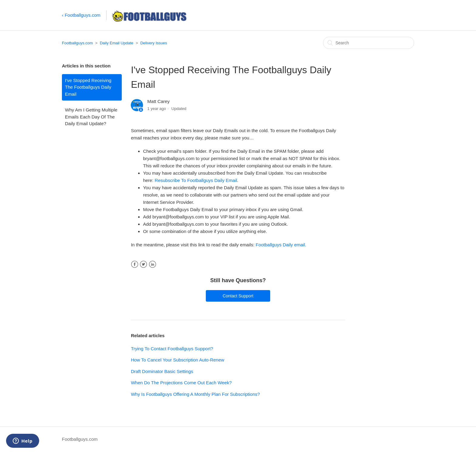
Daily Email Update (117, 43)
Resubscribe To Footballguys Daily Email (196, 180)
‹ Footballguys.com (81, 15)
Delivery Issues (154, 43)
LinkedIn (153, 264)
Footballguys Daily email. (281, 245)
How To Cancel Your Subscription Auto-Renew (177, 360)
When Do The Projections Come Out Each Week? (181, 383)
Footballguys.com (77, 43)
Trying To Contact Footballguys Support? (172, 349)
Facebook (135, 264)
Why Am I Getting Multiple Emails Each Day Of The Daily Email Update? (91, 117)
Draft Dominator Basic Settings (162, 371)
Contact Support (238, 296)
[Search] (369, 43)
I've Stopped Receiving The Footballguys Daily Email (88, 87)
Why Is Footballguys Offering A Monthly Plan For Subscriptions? (195, 394)
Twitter (143, 264)
